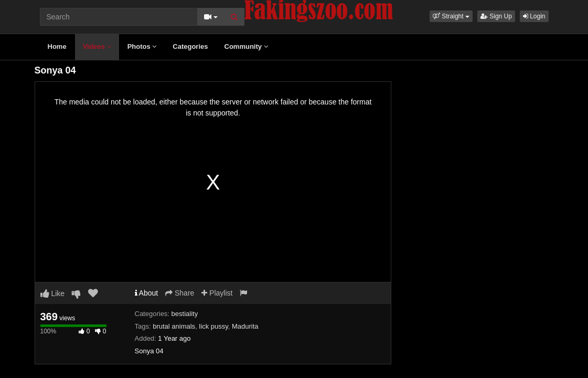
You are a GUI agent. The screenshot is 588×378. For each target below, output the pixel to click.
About (147, 293)
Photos (142, 46)
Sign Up (496, 16)
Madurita (245, 326)
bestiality (185, 314)
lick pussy (213, 326)
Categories (190, 46)
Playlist (217, 293)
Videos (97, 46)
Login (534, 16)
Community (246, 46)
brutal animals (174, 326)
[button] (451, 16)
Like (53, 293)
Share (180, 293)
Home (57, 46)
